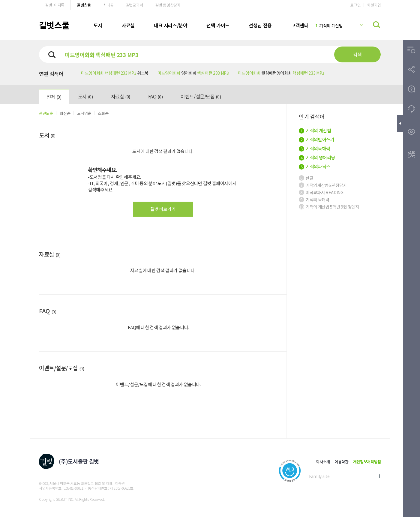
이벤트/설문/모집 (201, 96)
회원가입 (374, 5)
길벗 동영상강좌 (168, 5)
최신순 (65, 113)
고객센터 (300, 25)
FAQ (155, 96)
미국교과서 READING (321, 192)
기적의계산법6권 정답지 (323, 185)
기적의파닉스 (315, 166)
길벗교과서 (134, 5)
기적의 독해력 (314, 200)
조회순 (103, 113)
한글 (306, 178)
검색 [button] (357, 54)
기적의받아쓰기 (316, 139)
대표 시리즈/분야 (171, 25)
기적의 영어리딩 (317, 157)
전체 (54, 97)
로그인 (355, 5)
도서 (98, 25)
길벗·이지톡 (55, 5)
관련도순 (46, 113)
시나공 (108, 5)
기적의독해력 (315, 148)
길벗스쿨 (84, 5)
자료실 (128, 25)
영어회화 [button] (193, 73)
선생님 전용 (260, 25)
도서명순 (84, 113)
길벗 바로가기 (163, 209)
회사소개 (323, 462)
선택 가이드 (218, 25)
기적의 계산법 (329, 26)
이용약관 (342, 462)
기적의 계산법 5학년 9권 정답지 (329, 207)
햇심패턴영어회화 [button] (281, 73)
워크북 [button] (115, 73)
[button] (411, 50)
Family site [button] (319, 476)
